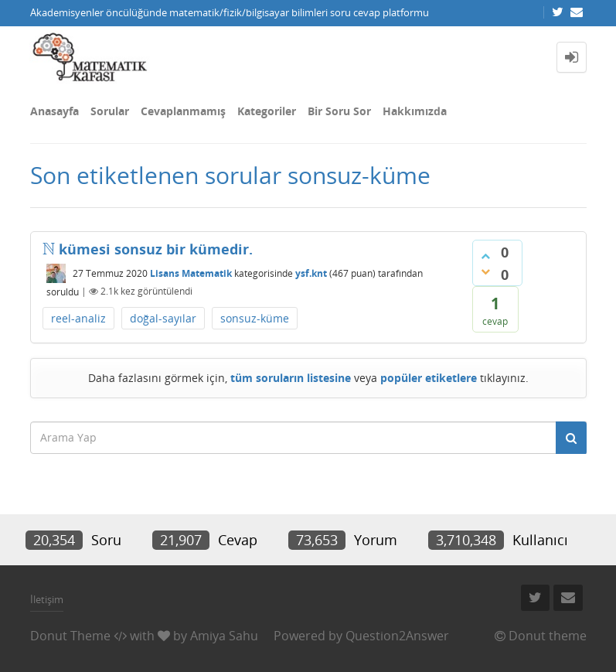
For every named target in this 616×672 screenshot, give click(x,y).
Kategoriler (267, 111)
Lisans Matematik (191, 273)
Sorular (110, 111)
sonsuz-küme (255, 318)
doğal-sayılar (163, 318)
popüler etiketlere (429, 378)
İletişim (47, 599)
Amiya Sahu (224, 636)
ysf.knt (311, 273)
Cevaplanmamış (183, 111)
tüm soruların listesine (291, 378)
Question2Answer (397, 636)
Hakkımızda (415, 111)
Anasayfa (54, 111)
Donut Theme (70, 636)
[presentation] (49, 249)
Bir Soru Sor (339, 111)
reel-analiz (78, 318)
